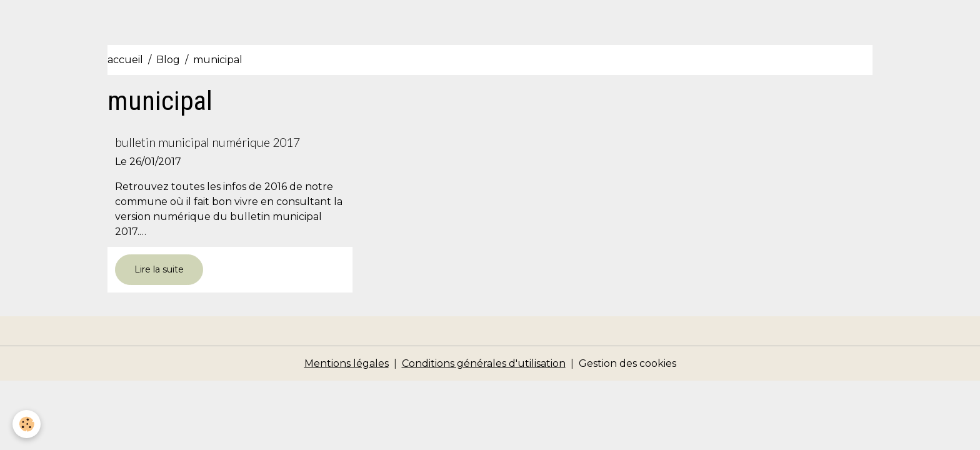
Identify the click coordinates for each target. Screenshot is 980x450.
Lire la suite (159, 269)
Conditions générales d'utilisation (484, 363)
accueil (125, 60)
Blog (168, 60)
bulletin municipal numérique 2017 (207, 142)
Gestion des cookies (627, 363)
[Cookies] (27, 424)
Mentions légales (347, 363)
